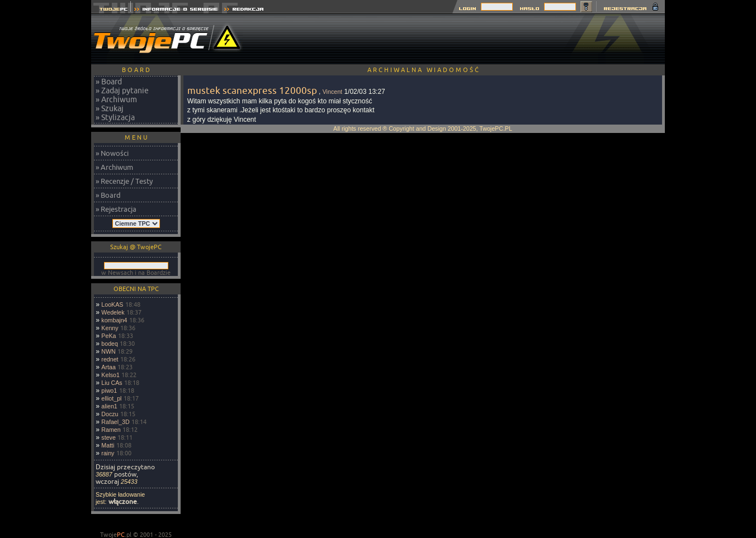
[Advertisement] (461, 39)
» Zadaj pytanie (122, 91)
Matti (108, 445)
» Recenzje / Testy (124, 181)
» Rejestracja (116, 209)
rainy (108, 453)
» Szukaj (110, 108)
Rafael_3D (115, 422)
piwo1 (109, 391)
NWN (108, 351)
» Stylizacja (115, 117)
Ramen (111, 430)
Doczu (110, 414)
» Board (109, 82)
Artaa (108, 367)
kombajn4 (114, 320)
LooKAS (112, 304)
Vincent (332, 92)
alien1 (109, 406)
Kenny (110, 328)
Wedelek (113, 312)
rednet (110, 359)
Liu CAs (112, 383)
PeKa (108, 336)
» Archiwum (116, 99)
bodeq (110, 344)
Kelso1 (110, 375)
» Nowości (112, 153)
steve (108, 437)
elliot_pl (111, 398)
